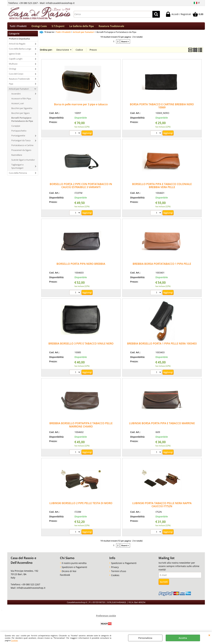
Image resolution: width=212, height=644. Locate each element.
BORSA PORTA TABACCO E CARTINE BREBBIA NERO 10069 (162, 107)
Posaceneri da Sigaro (21, 151)
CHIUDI (209, 635)
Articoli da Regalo (17, 45)
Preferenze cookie (106, 617)
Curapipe (16, 127)
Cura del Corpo (16, 75)
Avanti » (125, 42)
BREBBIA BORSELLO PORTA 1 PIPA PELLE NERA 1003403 (162, 345)
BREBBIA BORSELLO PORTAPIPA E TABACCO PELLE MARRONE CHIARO (81, 426)
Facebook (65, 576)
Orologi (12, 70)
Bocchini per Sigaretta (22, 109)
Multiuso (13, 65)
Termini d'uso (119, 572)
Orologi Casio (39, 27)
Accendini (16, 95)
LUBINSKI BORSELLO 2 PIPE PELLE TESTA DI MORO (81, 504)
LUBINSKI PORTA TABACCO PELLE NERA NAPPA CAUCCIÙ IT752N (162, 506)
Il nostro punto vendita (74, 564)
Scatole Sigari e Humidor (23, 161)
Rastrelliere (17, 156)
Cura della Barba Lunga (20, 50)
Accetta (183, 638)
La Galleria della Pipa (82, 27)
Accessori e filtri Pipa (21, 99)
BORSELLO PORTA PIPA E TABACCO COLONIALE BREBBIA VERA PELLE (162, 187)
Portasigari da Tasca (21, 142)
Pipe (11, 85)
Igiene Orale (15, 55)
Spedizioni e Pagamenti (74, 568)
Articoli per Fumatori (19, 90)
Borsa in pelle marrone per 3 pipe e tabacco (81, 105)
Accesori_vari (18, 104)
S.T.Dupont (58, 27)
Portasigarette (18, 137)
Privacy (115, 568)
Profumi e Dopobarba (19, 40)
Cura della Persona (18, 174)
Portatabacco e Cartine (22, 146)
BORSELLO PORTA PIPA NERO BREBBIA (81, 265)
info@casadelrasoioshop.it (31, 589)
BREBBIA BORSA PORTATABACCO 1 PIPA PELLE (162, 265)
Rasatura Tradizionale (111, 27)
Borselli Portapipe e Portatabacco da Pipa (22, 120)
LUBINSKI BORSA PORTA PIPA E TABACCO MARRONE (162, 424)
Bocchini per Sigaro (20, 114)
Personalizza (145, 638)
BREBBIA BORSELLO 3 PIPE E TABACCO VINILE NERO (81, 345)
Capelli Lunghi (16, 60)
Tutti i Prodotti (18, 27)
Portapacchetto (19, 132)
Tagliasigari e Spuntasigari (17, 167)
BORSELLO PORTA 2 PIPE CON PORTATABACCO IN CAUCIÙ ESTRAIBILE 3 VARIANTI (81, 187)
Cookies (14, 640)
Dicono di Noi (69, 572)
